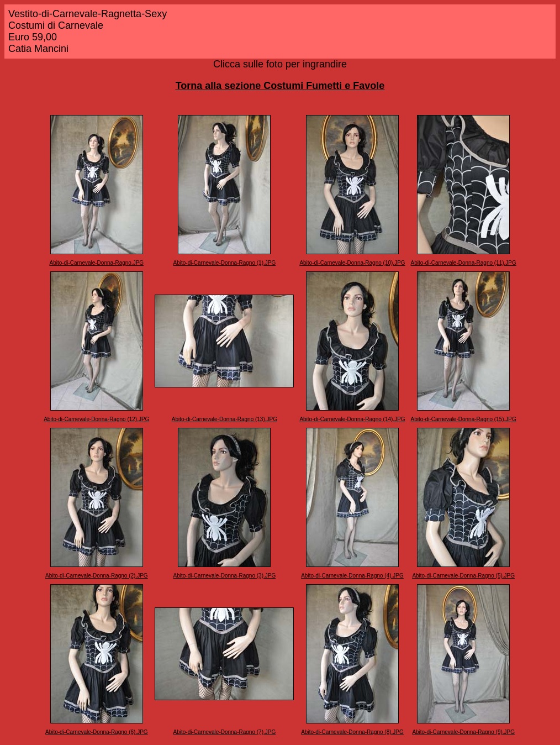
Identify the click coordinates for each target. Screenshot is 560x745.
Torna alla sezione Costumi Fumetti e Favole (280, 86)
